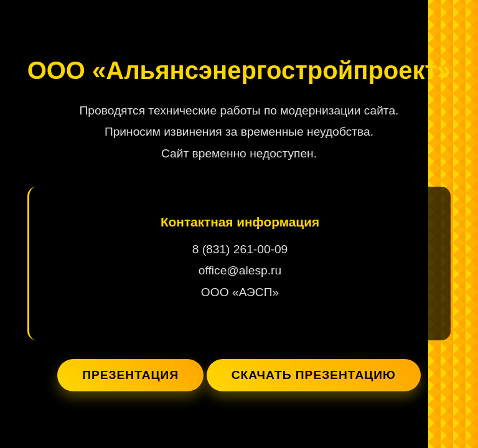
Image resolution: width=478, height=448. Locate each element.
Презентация (130, 375)
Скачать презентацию (314, 375)
